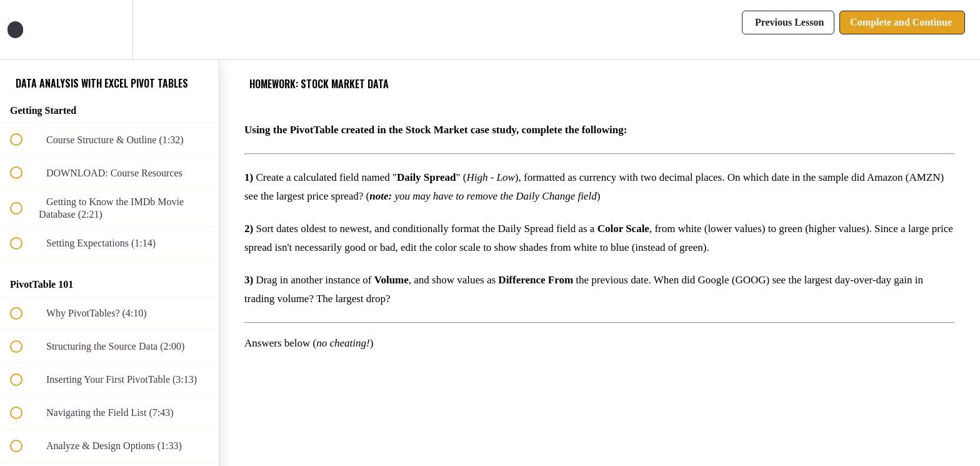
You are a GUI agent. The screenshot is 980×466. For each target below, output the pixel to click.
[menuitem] (109, 30)
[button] (23, 30)
